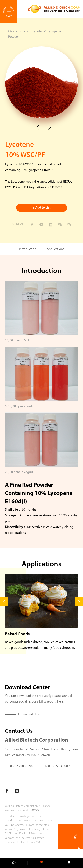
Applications (55, 249)
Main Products (18, 32)
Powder (13, 37)
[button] (4, 602)
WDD (35, 811)
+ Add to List (42, 208)
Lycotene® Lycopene (47, 32)
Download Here (29, 714)
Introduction (28, 249)
